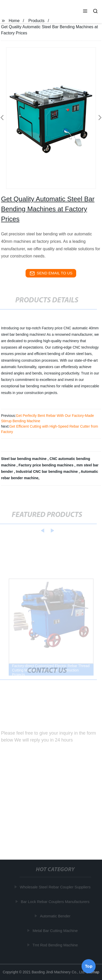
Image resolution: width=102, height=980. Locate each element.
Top (89, 966)
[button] (85, 12)
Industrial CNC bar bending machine (47, 472)
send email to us (51, 273)
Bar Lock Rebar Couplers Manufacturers (55, 901)
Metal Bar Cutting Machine (55, 930)
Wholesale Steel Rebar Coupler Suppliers (55, 887)
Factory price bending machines (46, 465)
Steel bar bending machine (24, 459)
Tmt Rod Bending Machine (55, 945)
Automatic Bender (55, 916)
